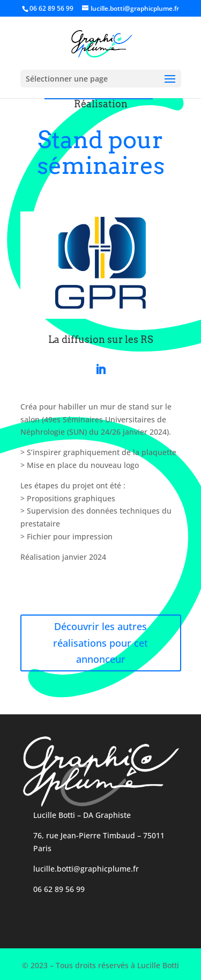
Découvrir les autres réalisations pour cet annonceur (100, 643)
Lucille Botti (54, 815)
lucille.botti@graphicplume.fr (86, 869)
